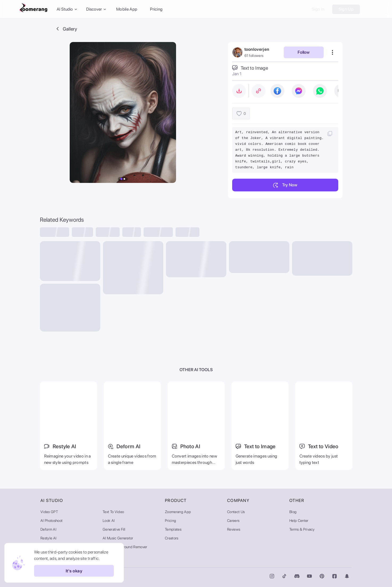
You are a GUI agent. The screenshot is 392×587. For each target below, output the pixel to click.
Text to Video (113, 512)
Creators (172, 538)
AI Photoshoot (51, 521)
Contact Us (236, 512)
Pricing (156, 9)
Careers (233, 521)
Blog (293, 512)
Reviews (234, 529)
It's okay (74, 571)
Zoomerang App (178, 512)
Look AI (109, 521)
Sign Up (346, 9)
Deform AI (48, 529)
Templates (173, 529)
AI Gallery (110, 556)
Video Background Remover (125, 547)
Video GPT (49, 512)
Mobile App (127, 9)
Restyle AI (48, 538)
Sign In (318, 9)
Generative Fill (114, 529)
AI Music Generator (118, 538)
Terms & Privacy (302, 529)
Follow (304, 52)
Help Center (299, 521)
